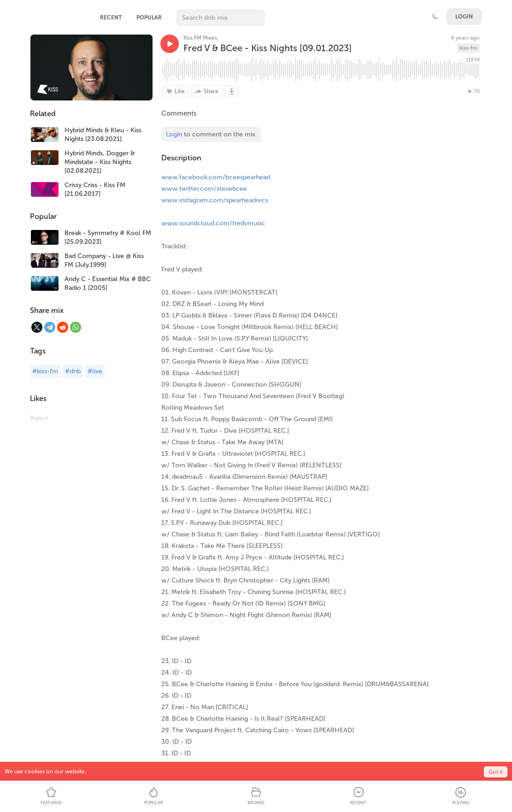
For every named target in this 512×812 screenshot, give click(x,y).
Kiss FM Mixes (200, 38)
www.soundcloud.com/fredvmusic (213, 223)
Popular (149, 18)
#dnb (73, 371)
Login (464, 17)
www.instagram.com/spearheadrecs (215, 200)
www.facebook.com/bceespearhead (216, 177)
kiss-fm (468, 48)
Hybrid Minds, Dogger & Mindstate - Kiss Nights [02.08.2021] (100, 162)
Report (39, 418)
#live (95, 371)
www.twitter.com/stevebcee (204, 189)
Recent (111, 18)
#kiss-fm (45, 371)
